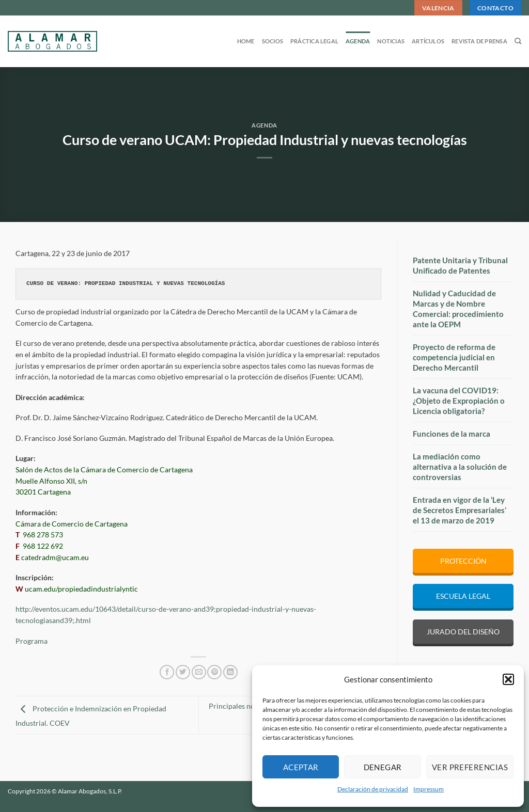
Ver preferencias (470, 767)
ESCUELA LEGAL (463, 596)
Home (246, 41)
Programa (32, 641)
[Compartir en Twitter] (183, 672)
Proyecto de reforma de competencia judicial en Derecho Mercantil (454, 357)
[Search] (518, 41)
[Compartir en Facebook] (167, 672)
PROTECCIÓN (463, 561)
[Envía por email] (199, 672)
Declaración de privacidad (373, 789)
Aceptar (301, 767)
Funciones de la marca (452, 434)
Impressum (429, 789)
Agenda (358, 41)
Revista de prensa (479, 41)
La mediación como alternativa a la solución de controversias (460, 467)
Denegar (383, 767)
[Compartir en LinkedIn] (230, 672)
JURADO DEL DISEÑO (463, 632)
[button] (508, 679)
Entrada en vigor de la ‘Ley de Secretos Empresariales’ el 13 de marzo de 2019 (460, 510)
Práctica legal (314, 41)
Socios (273, 41)
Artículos (428, 41)
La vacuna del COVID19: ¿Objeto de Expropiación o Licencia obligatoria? (459, 401)
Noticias (391, 41)
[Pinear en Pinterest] (214, 672)
